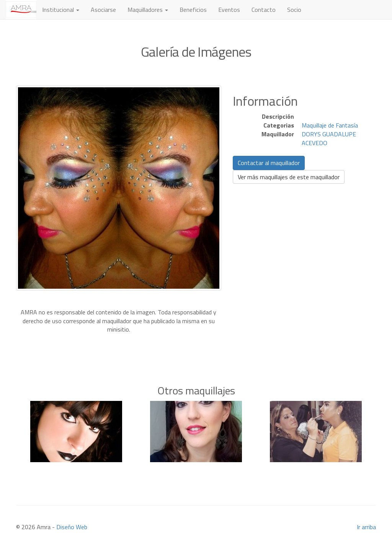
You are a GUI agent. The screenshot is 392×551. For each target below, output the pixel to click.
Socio (294, 10)
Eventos (229, 10)
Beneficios (193, 10)
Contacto (264, 10)
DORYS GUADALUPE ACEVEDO (329, 138)
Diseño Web (72, 527)
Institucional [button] (61, 10)
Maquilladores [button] (148, 10)
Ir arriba (366, 527)
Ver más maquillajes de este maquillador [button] (289, 177)
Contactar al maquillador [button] (269, 163)
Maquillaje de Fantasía (330, 125)
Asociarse (103, 10)
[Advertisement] (196, 345)
